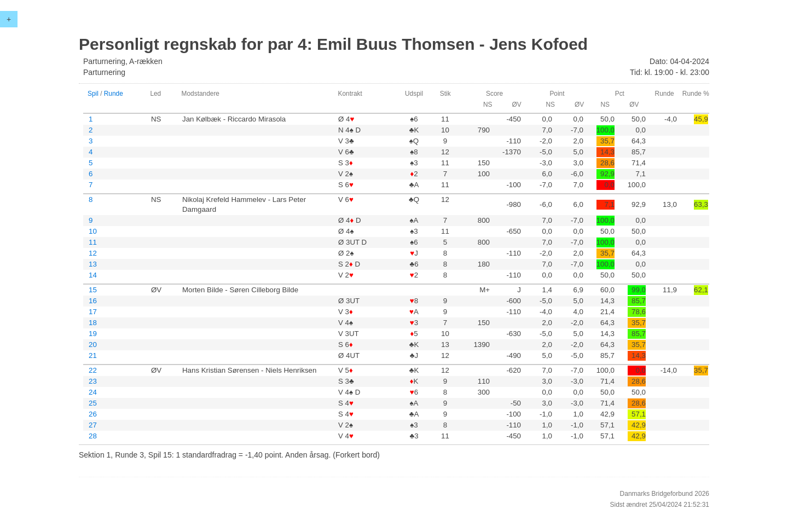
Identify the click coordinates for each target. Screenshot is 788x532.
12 (93, 253)
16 (93, 301)
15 (93, 290)
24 (93, 392)
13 (93, 264)
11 (93, 242)
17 (93, 312)
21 (93, 355)
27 (93, 425)
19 (93, 334)
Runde (114, 94)
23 (93, 381)
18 (93, 323)
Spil (93, 94)
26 (93, 414)
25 (93, 403)
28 (93, 436)
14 (93, 275)
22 (93, 370)
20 (93, 345)
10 (93, 231)
